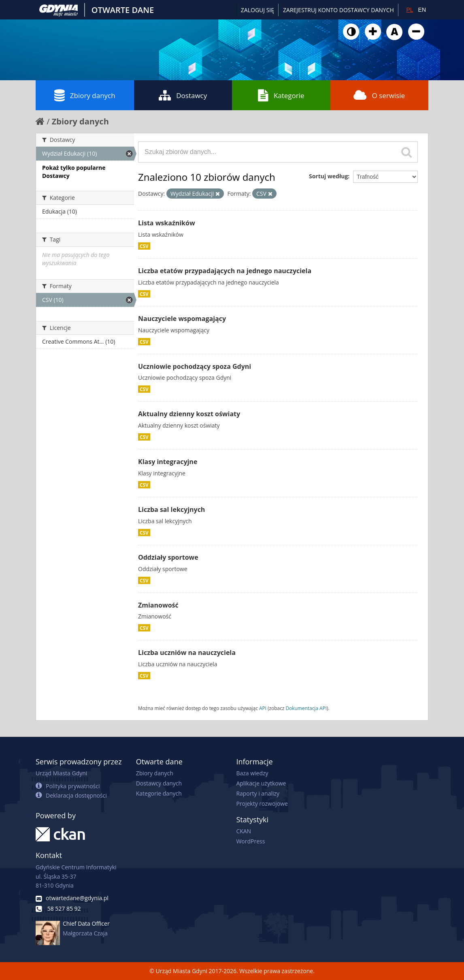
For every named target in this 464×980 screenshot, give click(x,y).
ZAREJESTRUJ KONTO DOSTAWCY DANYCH (338, 10)
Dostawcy (183, 95)
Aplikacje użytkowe (261, 783)
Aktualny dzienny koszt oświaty (189, 414)
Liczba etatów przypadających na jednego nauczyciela (225, 271)
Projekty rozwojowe (262, 803)
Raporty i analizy (258, 793)
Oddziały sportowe (168, 557)
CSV (144, 246)
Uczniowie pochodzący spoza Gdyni (195, 366)
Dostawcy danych (159, 783)
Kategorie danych (159, 793)
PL (410, 10)
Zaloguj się (258, 10)
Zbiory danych (85, 95)
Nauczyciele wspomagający (182, 319)
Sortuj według (328, 176)
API (263, 708)
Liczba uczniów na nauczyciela (187, 653)
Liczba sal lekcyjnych (171, 509)
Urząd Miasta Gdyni (61, 773)
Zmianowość (158, 605)
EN (422, 10)
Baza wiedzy (252, 773)
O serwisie (379, 95)
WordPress (250, 841)
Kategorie (281, 95)
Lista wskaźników (167, 223)
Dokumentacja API (306, 708)
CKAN (244, 831)
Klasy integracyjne (168, 462)
